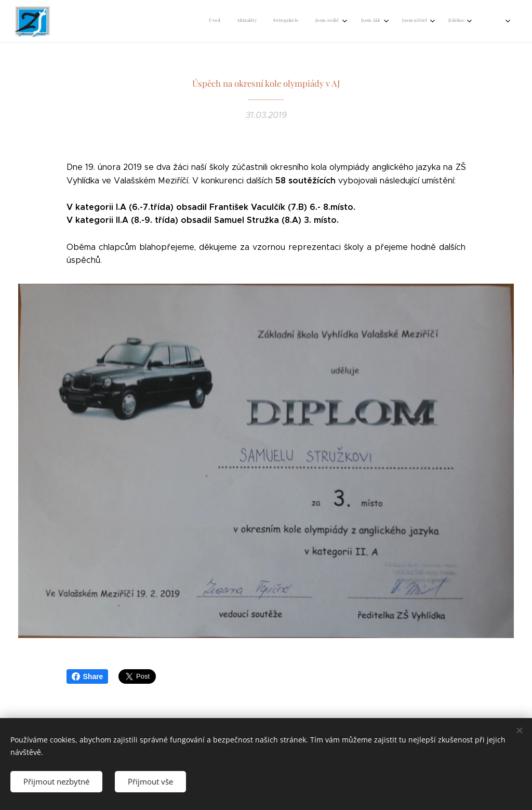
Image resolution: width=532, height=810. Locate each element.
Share (88, 676)
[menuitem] (220, 21)
